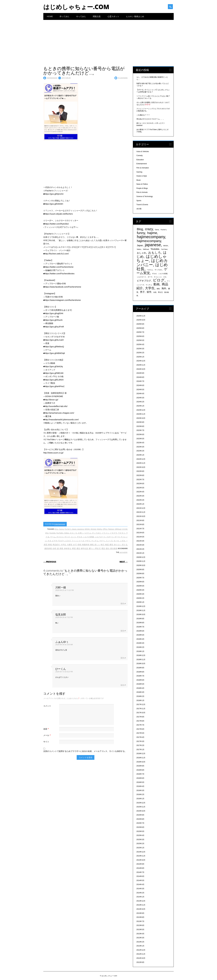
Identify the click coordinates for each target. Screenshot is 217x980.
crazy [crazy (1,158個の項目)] (149, 229)
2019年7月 (140, 627)
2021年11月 (141, 512)
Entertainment (60, 524)
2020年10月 (141, 565)
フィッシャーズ (78, 541)
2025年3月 (140, 349)
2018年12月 (141, 655)
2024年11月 (141, 365)
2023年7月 (140, 430)
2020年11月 (141, 561)
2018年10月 (141, 664)
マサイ (88, 541)
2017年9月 (140, 717)
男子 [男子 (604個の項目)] (142, 292)
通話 (78, 548)
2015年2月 (140, 844)
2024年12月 (141, 361)
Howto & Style (142, 176)
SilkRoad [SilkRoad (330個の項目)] (146, 249)
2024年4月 (140, 394)
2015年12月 (141, 803)
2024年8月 (140, 377)
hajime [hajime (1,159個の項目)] (152, 233)
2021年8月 (140, 524)
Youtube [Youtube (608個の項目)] (155, 249)
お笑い (80, 533)
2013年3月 (140, 938)
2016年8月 (140, 770)
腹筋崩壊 (48, 548)
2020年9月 (140, 570)
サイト (46, 742)
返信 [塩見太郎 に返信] (122, 631)
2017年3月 (140, 741)
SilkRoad (118, 529)
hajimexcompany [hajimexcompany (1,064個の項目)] (149, 241)
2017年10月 (141, 713)
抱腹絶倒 (85, 545)
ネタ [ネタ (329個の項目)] (165, 277)
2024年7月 (140, 381)
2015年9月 (140, 815)
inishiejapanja (52, 78)
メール (47, 735)
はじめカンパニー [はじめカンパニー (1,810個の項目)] (152, 263)
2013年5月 (140, 930)
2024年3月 (140, 398)
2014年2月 (140, 893)
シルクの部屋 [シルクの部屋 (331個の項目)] (163, 274)
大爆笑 (69, 545)
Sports (139, 201)
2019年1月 (140, 651)
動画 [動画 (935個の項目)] (157, 284)
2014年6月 (140, 876)
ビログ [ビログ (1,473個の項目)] (159, 280)
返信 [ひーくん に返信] (122, 685)
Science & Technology (145, 196)
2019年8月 (140, 623)
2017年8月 (140, 721)
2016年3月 (140, 790)
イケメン (105, 533)
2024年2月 (140, 402)
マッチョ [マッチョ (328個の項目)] (149, 285)
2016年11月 (141, 758)
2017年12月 (141, 704)
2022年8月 (140, 475)
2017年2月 (140, 745)
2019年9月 (140, 619)
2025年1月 (140, 357)
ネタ (49, 541)
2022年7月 (140, 480)
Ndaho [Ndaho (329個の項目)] (139, 249)
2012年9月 (140, 962)
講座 (61, 548)
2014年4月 (140, 884)
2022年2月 (140, 500)
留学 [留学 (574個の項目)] (149, 292)
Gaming (139, 172)
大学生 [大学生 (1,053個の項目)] (150, 288)
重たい (91, 548)
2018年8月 (140, 672)
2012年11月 (141, 954)
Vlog (47, 533)
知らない (117, 545)
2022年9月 (140, 471)
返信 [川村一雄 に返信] (122, 603)
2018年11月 (141, 660)
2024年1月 (140, 406)
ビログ (68, 541)
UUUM (125, 529)
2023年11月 (141, 414)
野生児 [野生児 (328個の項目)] (160, 292)
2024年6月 (140, 385)
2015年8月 (140, 819)
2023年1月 (140, 455)
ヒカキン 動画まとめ (135, 16)
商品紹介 (56, 545)
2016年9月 (140, 766)
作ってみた (64, 16)
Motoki (93, 529)
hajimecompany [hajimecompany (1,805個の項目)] (151, 237)
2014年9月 (140, 864)
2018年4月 (140, 688)
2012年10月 (141, 958)
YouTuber (60, 533)
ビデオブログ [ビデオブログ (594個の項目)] (144, 281)
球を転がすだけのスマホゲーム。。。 (151, 119)
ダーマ (117, 537)
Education (140, 160)
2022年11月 (141, 463)
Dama (61, 529)
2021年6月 (140, 533)
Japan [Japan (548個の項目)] (140, 245)
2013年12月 (141, 901)
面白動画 (114, 548)
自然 (54, 548)
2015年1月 (140, 848)
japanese (80, 529)
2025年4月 (140, 344)
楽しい (97, 545)
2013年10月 (141, 909)
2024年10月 (141, 369)
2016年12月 (141, 754)
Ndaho (99, 529)
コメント (47, 706)
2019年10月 (141, 614)
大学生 (63, 545)
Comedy (140, 156)
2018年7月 (140, 676)
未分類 (139, 209)
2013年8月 (140, 917)
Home (50, 16)
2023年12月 (141, 410)
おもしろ (73, 533)
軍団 (74, 548)
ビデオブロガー (58, 541)
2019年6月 (140, 631)
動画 (50, 545)
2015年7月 (140, 823)
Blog (56, 529)
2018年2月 (140, 696)
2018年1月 (140, 700)
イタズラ (113, 533)
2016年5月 (140, 782)
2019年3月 (140, 643)
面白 (107, 548)
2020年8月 (140, 574)
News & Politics (142, 184)
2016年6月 (140, 778)
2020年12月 (141, 557)
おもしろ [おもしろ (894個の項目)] (155, 253)
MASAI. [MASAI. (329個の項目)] (166, 246)
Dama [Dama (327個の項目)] (157, 230)
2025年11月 (141, 316)
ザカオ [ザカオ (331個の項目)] (154, 274)
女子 (75, 545)
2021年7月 (140, 529)
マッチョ (95, 541)
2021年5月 (140, 537)
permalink (123, 552)
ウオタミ (121, 533)
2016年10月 (141, 762)
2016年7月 (140, 774)
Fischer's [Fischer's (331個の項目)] (164, 230)
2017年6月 (140, 729)
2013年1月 (140, 946)
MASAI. (87, 529)
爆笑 (111, 545)
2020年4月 (140, 590)
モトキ (116, 541)
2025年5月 (140, 340)
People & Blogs (142, 188)
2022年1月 (140, 504)
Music (139, 180)
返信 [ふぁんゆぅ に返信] (122, 658)
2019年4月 (140, 639)
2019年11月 (141, 610)
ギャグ (67, 537)
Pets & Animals (142, 192)
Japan (74, 529)
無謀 (107, 545)
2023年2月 (140, 451)
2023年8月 (140, 426)
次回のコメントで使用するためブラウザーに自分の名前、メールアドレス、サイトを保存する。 (85, 751)
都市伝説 (84, 548)
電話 (103, 548)
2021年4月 (140, 541)
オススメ (60, 537)
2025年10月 (141, 320)
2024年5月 (140, 390)
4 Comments (123, 78)
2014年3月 (140, 889)
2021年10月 (141, 516)
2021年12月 (141, 508)
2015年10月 (141, 811)
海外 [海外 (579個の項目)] (164, 288)
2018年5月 (140, 684)
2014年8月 (140, 868)
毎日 (102, 545)
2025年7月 (140, 332)
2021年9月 (140, 520)
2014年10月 (141, 860)
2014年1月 (140, 897)
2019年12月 (141, 606)
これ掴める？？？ (143, 115)
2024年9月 (140, 373)
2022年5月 (140, 488)
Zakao (66, 533)
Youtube (52, 533)
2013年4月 (140, 934)
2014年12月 (141, 852)
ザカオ (79, 537)
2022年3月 (140, 496)
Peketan (111, 529)
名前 (46, 729)
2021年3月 (140, 545)
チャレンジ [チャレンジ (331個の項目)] (158, 277)
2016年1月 (140, 799)
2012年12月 (141, 950)
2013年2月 (140, 942)
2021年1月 (140, 553)
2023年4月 (140, 443)
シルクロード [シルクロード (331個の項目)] (141, 277)
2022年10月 (141, 467)
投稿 (79, 545)
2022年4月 (140, 492)
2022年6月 (140, 484)
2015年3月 (140, 840)
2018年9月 (140, 668)
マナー (102, 541)
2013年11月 (141, 905)
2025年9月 (140, 324)
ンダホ (122, 541)
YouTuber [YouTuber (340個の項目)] (164, 249)
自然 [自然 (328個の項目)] (155, 292)
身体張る (67, 548)
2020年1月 (140, 602)
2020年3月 (140, 594)
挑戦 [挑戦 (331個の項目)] (158, 289)
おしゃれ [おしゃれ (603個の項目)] (142, 253)
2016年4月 (140, 786)
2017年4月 (140, 737)
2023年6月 (140, 434)
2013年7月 (140, 921)
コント (73, 537)
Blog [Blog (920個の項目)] (140, 229)
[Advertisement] (109, 41)
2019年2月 (140, 647)
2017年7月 (140, 725)
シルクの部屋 (88, 537)
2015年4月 (140, 835)
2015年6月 (140, 827)
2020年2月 (140, 598)
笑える (124, 545)
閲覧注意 (97, 16)
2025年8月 (140, 328)
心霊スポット (113, 16)
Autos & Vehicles (143, 152)
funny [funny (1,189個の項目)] (141, 233)
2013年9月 (140, 913)
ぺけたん (87, 533)
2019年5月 (140, 635)
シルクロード (100, 537)
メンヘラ (109, 541)
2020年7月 (140, 578)
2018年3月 (140, 692)
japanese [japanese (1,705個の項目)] (153, 245)
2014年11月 (141, 856)
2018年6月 (140, 680)
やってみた (81, 16)
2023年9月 (140, 422)
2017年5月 (140, 733)
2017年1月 (140, 750)
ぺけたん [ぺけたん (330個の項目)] (150, 270)
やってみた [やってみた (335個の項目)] (159, 270)
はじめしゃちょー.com (76, 7)
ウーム (53, 537)
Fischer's (68, 529)
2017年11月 (141, 709)
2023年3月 (140, 447)
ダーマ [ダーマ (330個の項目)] (150, 277)
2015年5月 (140, 831)
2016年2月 (140, 794)
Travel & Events (142, 205)
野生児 (98, 548)
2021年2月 (140, 549)
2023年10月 (141, 418)
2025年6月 (140, 336)
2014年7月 (140, 872)
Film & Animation (143, 168)
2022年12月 (141, 459)
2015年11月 (141, 807)
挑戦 (92, 545)
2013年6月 (140, 925)
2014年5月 (140, 880)
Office (105, 529)
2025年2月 (140, 353)
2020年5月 (140, 586)
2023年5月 (140, 439)
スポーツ (110, 537)
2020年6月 (140, 582)
